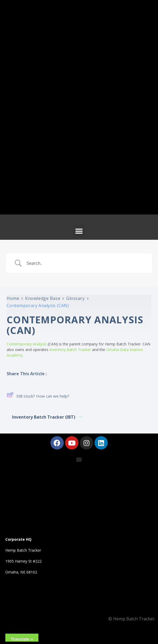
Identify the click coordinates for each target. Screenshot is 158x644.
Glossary (75, 298)
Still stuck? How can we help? (38, 396)
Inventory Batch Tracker (70, 350)
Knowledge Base (43, 298)
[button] (79, 231)
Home (13, 298)
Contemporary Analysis (27, 344)
